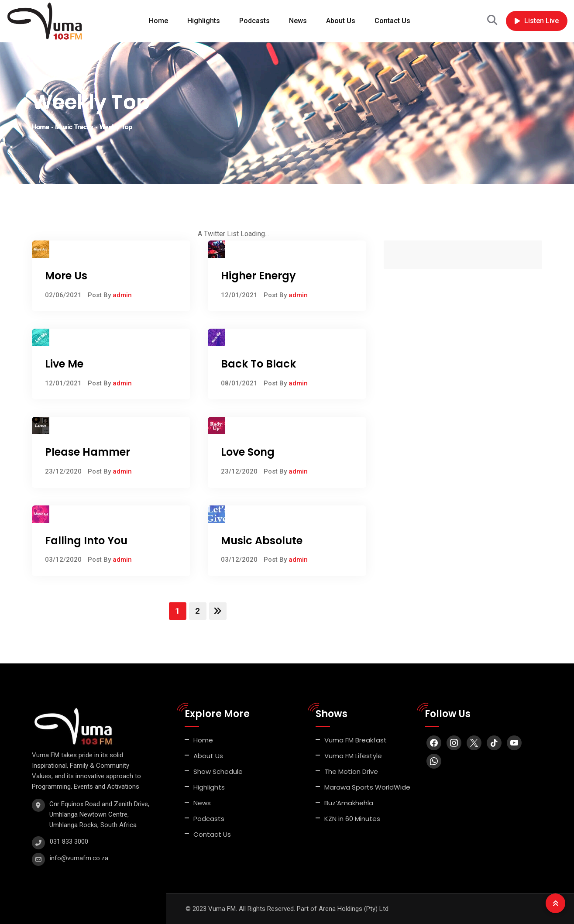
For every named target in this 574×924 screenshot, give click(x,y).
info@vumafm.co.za (79, 858)
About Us (341, 21)
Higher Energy (258, 276)
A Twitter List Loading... (233, 234)
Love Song (248, 452)
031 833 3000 (69, 842)
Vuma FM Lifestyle (353, 756)
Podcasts (254, 21)
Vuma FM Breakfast (356, 740)
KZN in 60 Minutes (352, 819)
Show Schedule (218, 771)
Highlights (204, 21)
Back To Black (258, 364)
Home (158, 21)
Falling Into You (86, 541)
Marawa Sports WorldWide (367, 787)
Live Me (64, 364)
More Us (66, 276)
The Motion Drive (351, 771)
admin (122, 295)
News (298, 21)
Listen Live (537, 21)
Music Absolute (262, 541)
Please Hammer (88, 452)
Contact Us (392, 21)
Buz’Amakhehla (349, 803)
